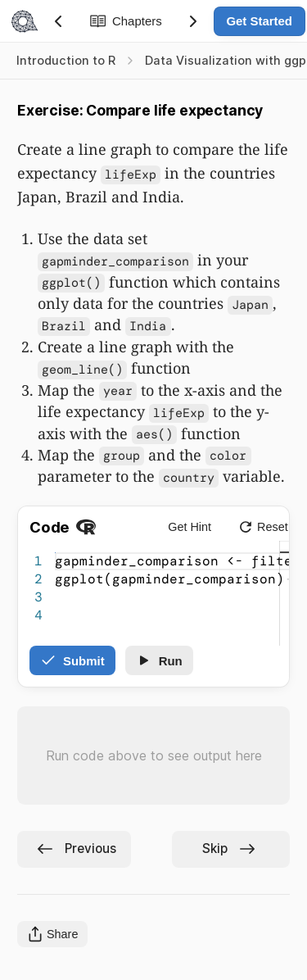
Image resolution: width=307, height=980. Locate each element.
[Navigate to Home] (22, 21)
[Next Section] (193, 21)
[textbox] (55, 553)
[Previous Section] (58, 21)
